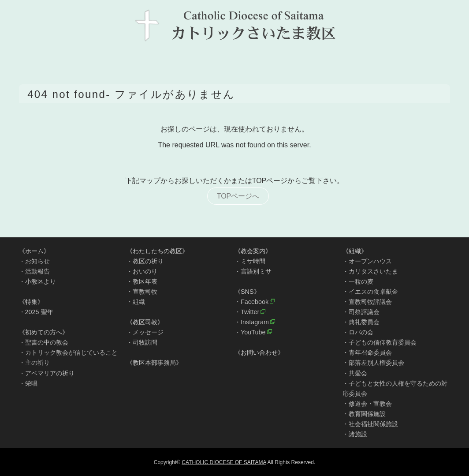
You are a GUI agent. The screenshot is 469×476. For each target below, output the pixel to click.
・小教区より (37, 281)
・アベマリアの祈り (47, 373)
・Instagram (252, 322)
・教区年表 (142, 281)
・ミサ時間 (250, 261)
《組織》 (355, 251)
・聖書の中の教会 (44, 342)
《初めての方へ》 (44, 332)
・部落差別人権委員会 (373, 363)
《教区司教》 (145, 322)
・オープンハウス (367, 261)
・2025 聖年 (36, 312)
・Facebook (251, 302)
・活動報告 (34, 271)
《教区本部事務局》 (154, 363)
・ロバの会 (358, 332)
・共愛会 (355, 373)
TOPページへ (238, 196)
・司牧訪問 (142, 342)
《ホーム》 (34, 251)
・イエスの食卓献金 (370, 292)
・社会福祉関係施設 (370, 424)
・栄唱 (28, 383)
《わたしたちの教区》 (157, 251)
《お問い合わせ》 (259, 352)
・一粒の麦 (358, 281)
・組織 (136, 302)
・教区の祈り (145, 261)
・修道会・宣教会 (367, 404)
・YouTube (250, 332)
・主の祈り (34, 363)
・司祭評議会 (361, 312)
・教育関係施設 (364, 414)
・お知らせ (34, 261)
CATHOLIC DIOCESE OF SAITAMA (224, 462)
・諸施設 (355, 434)
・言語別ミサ (253, 271)
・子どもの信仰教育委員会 (380, 342)
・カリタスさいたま (370, 271)
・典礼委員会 (361, 322)
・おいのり (142, 271)
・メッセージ (145, 332)
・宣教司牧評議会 (367, 302)
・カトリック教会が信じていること (68, 352)
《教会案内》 (253, 251)
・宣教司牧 (142, 292)
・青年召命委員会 (367, 352)
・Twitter (247, 312)
